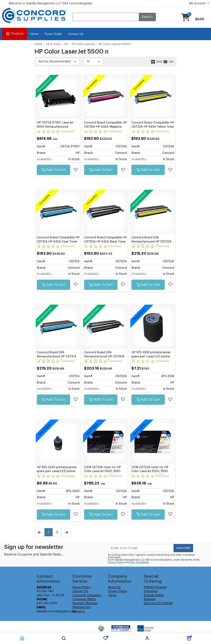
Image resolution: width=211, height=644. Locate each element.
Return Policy (81, 587)
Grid (157, 62)
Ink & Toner (53, 44)
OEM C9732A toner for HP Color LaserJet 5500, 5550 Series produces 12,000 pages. (153, 471)
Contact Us (76, 34)
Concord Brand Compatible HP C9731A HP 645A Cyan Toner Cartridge (58, 242)
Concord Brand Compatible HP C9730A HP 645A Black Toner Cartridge (105, 242)
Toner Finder (53, 34)
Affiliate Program (155, 587)
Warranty (79, 611)
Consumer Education (87, 595)
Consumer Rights (84, 599)
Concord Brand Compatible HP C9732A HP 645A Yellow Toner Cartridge (153, 127)
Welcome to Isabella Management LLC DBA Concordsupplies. (51, 3)
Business (150, 599)
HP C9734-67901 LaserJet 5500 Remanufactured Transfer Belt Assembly (55, 127)
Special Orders (154, 595)
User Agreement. (140, 562)
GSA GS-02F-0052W (158, 603)
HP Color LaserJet (83, 44)
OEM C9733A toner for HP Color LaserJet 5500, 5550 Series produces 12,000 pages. (105, 471)
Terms (112, 595)
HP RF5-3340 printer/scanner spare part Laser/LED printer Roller (57, 471)
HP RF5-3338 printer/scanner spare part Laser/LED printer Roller (151, 356)
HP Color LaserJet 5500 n (115, 44)
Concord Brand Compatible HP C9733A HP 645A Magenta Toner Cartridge (105, 127)
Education (151, 591)
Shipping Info (82, 607)
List (168, 62)
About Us (114, 587)
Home (34, 34)
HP (66, 44)
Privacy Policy (116, 562)
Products (14, 34)
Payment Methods (85, 603)
